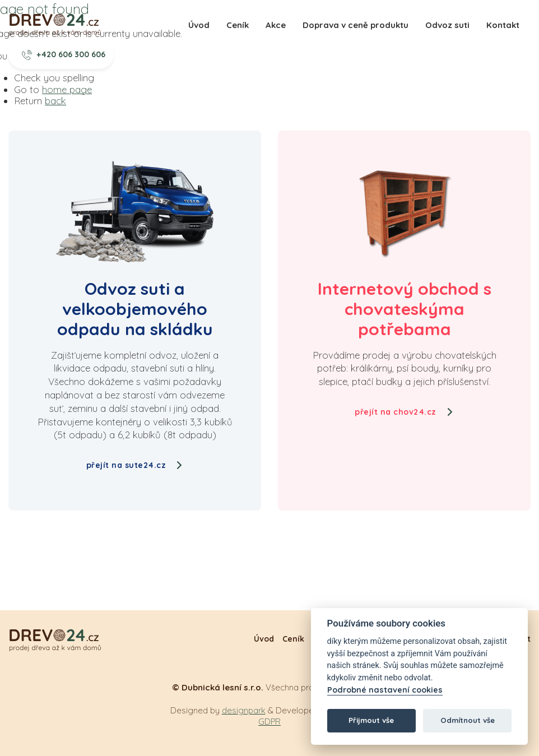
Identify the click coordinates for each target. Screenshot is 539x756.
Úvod (199, 25)
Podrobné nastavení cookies (385, 690)
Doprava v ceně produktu (356, 25)
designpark (244, 710)
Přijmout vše (371, 720)
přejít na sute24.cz (135, 465)
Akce (276, 25)
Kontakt (503, 25)
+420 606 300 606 (64, 54)
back (55, 101)
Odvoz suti (447, 25)
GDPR (269, 722)
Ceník (238, 25)
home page (67, 89)
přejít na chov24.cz (404, 412)
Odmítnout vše (468, 720)
